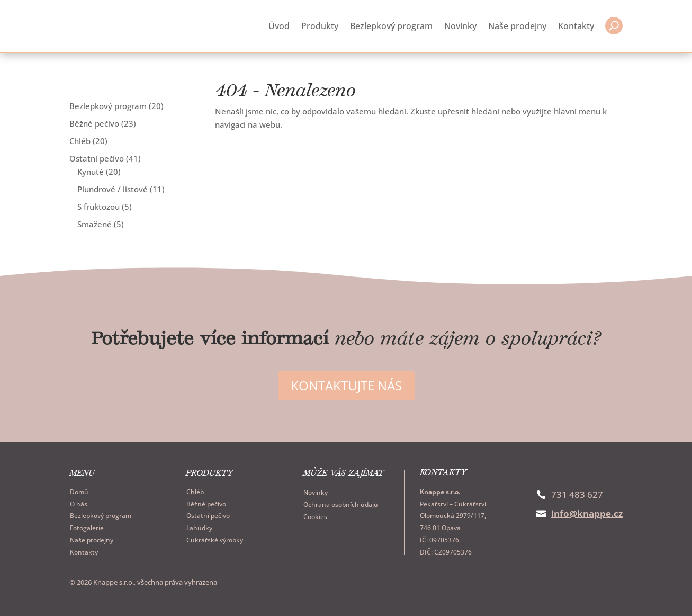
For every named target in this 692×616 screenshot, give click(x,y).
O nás (79, 502)
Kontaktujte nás (346, 384)
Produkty (320, 25)
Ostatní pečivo (208, 515)
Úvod (279, 25)
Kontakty (576, 25)
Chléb (195, 490)
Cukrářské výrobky (215, 538)
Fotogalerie (87, 527)
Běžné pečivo (206, 502)
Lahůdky (199, 527)
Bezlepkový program (391, 25)
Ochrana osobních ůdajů (341, 503)
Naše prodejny (517, 25)
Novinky (460, 25)
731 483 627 (577, 493)
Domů (79, 490)
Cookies (315, 515)
